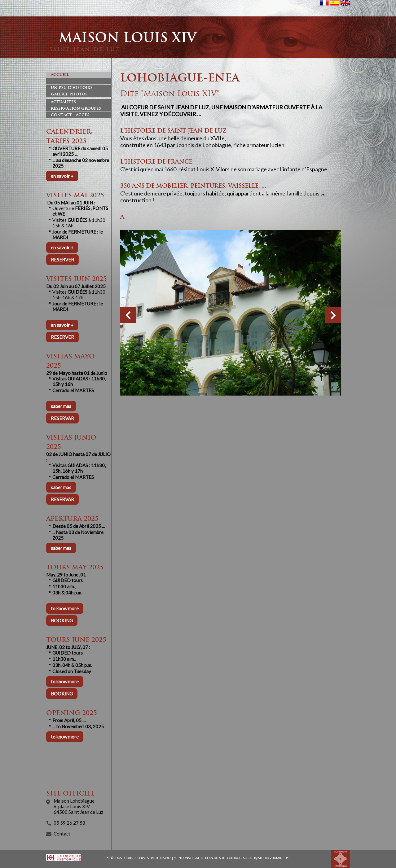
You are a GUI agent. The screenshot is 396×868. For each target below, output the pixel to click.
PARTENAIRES (161, 858)
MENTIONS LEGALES (188, 858)
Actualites (63, 102)
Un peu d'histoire (72, 88)
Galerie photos (69, 94)
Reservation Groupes (76, 108)
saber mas (61, 406)
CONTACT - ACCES (240, 858)
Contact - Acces (70, 115)
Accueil (60, 75)
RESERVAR (62, 418)
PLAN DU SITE (215, 858)
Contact (62, 834)
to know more (65, 608)
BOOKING (62, 620)
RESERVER (62, 260)
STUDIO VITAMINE (271, 858)
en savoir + (62, 176)
